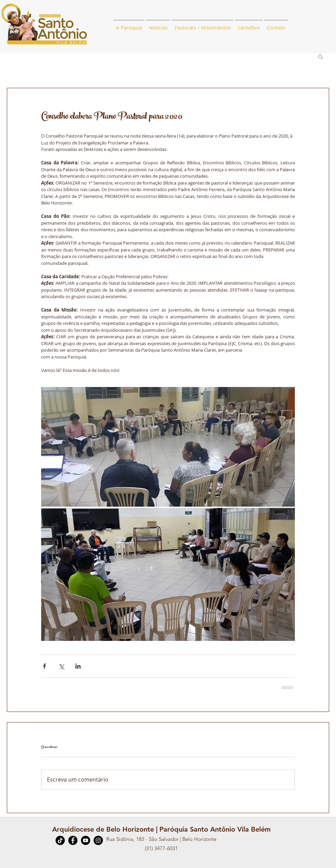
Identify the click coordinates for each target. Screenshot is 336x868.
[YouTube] (86, 840)
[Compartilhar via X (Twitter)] (61, 666)
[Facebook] (73, 840)
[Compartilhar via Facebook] (44, 666)
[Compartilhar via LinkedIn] (78, 666)
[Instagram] (98, 840)
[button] (320, 56)
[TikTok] (60, 840)
